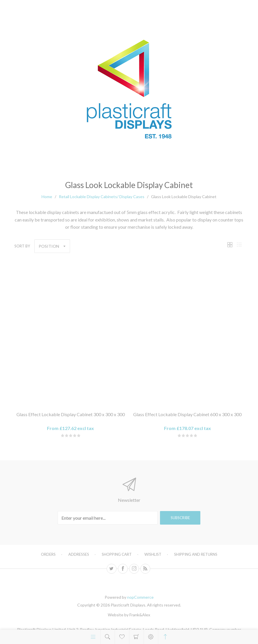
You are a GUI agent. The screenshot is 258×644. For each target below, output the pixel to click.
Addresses (79, 554)
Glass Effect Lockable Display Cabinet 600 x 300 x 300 (187, 414)
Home (47, 197)
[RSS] (145, 569)
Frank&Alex (140, 615)
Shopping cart (136, 637)
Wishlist (153, 554)
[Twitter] (112, 569)
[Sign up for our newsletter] (108, 518)
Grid (230, 245)
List (239, 245)
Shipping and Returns (196, 554)
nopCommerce (140, 597)
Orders (48, 554)
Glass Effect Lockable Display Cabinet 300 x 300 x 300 (71, 414)
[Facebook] (123, 569)
